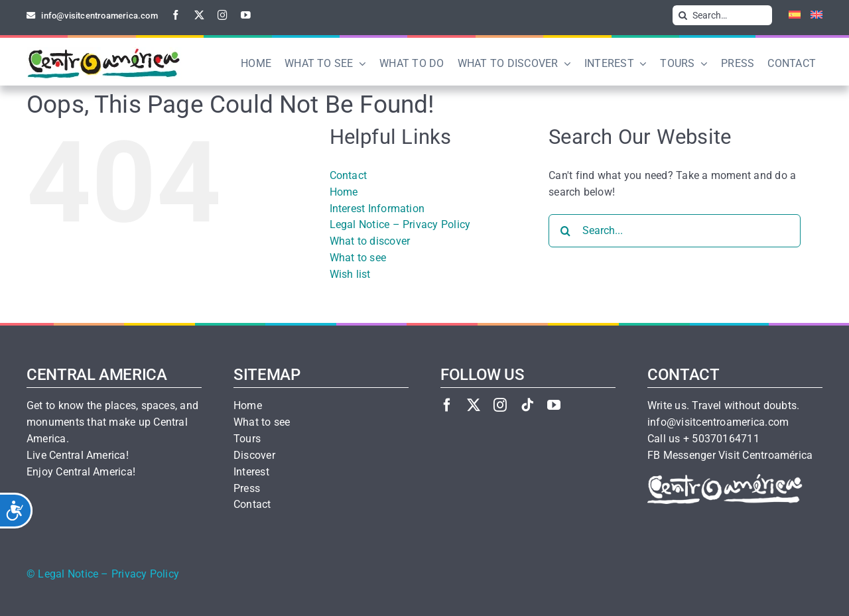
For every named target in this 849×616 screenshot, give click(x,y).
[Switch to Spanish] (790, 15)
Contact (349, 175)
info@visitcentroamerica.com (718, 422)
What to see (358, 258)
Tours (247, 439)
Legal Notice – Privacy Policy (400, 224)
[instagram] (223, 15)
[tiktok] (527, 405)
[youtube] (246, 15)
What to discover (370, 241)
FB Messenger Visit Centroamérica (730, 456)
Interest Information (377, 209)
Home (344, 192)
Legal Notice (68, 574)
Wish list (350, 274)
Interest (251, 472)
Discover (254, 456)
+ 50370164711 (721, 439)
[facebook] (176, 15)
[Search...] (675, 231)
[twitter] (199, 15)
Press (247, 489)
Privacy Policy (145, 574)
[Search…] (722, 15)
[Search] (683, 15)
